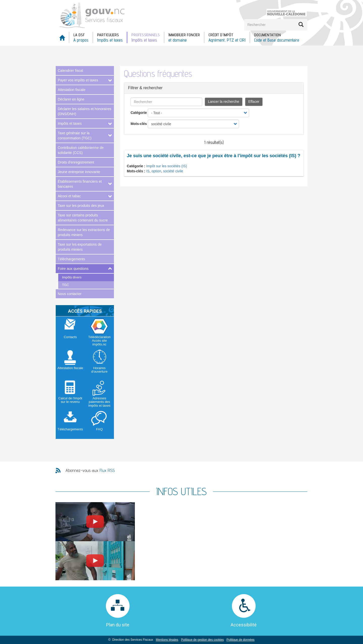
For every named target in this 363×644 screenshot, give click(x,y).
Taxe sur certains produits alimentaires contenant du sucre (83, 218)
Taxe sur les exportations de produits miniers (80, 247)
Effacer (254, 102)
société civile (173, 171)
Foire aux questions (73, 269)
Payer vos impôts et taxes (78, 80)
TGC (65, 285)
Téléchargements (71, 259)
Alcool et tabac (69, 196)
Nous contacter (70, 294)
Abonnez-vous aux (90, 470)
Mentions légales (167, 640)
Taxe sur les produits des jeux (81, 206)
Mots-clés (139, 124)
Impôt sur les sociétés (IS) (167, 166)
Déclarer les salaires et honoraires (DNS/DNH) (84, 111)
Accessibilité (244, 625)
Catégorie (139, 113)
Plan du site (118, 625)
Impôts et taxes (70, 123)
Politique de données (240, 640)
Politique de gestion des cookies (202, 640)
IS (148, 171)
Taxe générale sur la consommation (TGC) (75, 136)
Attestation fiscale (72, 90)
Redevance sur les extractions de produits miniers (84, 232)
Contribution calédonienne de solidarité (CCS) (81, 150)
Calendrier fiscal (70, 71)
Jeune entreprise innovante (79, 172)
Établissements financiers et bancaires (80, 184)
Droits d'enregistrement (76, 162)
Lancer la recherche (224, 102)
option (156, 171)
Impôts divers (72, 277)
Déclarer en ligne (71, 99)
